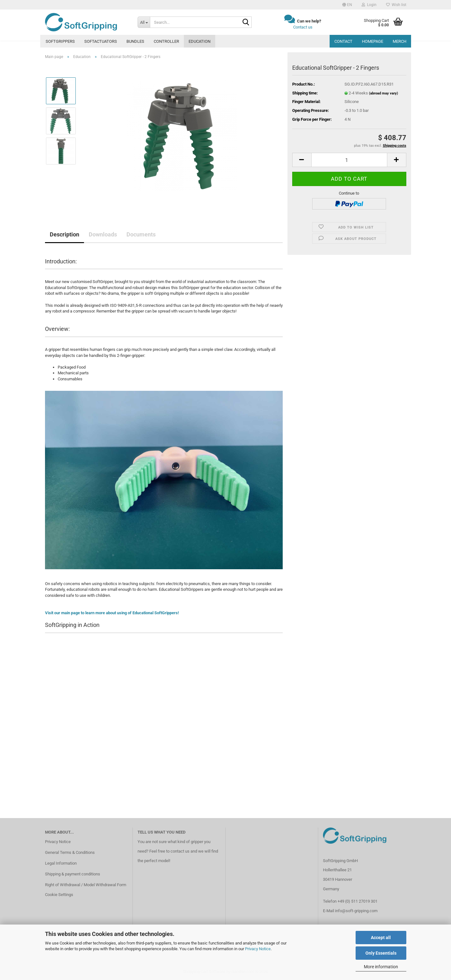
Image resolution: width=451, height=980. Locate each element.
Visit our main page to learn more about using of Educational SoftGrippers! (112, 613)
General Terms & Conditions (70, 852)
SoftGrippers (60, 41)
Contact (343, 41)
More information (381, 967)
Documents (141, 234)
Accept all (381, 938)
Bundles (135, 41)
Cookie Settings (59, 895)
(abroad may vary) (383, 93)
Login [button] (369, 5)
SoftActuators (101, 41)
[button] (347, 5)
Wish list (396, 5)
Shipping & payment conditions (73, 874)
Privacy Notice (258, 949)
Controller (166, 41)
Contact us (303, 27)
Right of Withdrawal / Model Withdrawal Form (86, 885)
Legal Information (61, 863)
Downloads (103, 234)
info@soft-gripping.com (356, 911)
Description (64, 234)
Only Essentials (381, 953)
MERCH (399, 41)
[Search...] (144, 22)
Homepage (373, 41)
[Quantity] (349, 160)
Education (200, 41)
